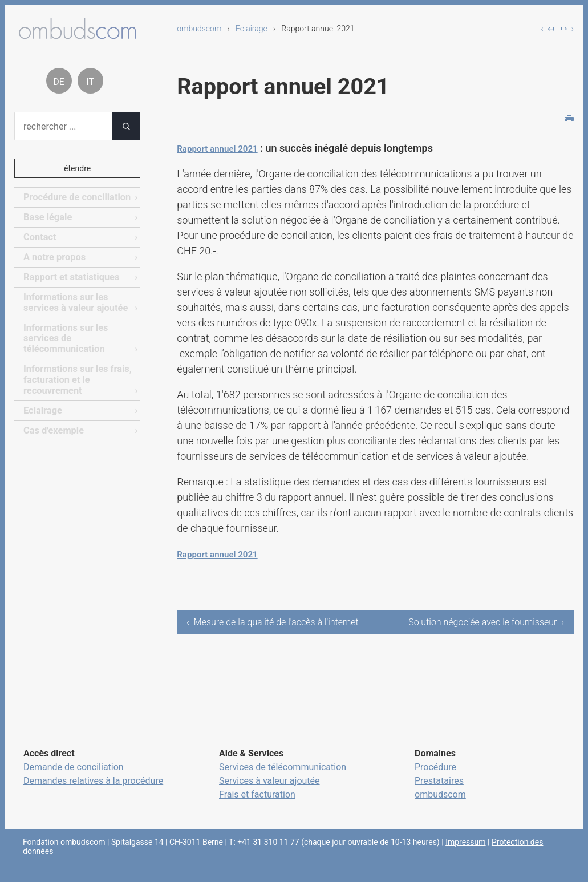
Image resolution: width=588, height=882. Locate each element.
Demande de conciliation (74, 781)
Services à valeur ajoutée (269, 794)
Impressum (465, 856)
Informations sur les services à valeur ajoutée (74, 300)
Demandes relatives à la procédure (93, 794)
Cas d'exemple (53, 426)
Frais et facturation (257, 808)
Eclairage (252, 29)
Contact (39, 236)
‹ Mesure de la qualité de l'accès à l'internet (254, 629)
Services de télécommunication (283, 781)
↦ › (567, 29)
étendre (77, 168)
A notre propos (54, 256)
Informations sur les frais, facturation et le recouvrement (76, 377)
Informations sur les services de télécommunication (65, 336)
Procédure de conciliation (76, 197)
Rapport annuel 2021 (225, 148)
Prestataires (439, 794)
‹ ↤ (548, 29)
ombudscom (199, 29)
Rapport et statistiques (70, 276)
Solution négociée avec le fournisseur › (514, 629)
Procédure (435, 781)
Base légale (47, 217)
